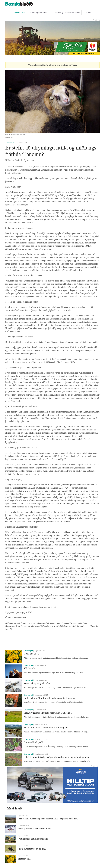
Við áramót (29, 668)
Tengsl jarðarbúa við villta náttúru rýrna (35, 829)
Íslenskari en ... (31, 654)
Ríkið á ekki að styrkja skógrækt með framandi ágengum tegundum (57, 757)
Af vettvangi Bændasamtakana (66, 13)
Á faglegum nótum (38, 13)
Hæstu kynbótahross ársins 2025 (32, 849)
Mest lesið (14, 808)
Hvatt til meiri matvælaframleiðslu (33, 839)
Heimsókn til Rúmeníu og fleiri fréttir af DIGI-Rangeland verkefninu (48, 819)
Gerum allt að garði (33, 742)
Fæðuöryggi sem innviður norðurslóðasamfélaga (48, 713)
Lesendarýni (20, 13)
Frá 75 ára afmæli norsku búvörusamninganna (46, 728)
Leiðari (88, 13)
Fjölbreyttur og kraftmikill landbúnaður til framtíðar (49, 698)
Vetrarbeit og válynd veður (37, 683)
